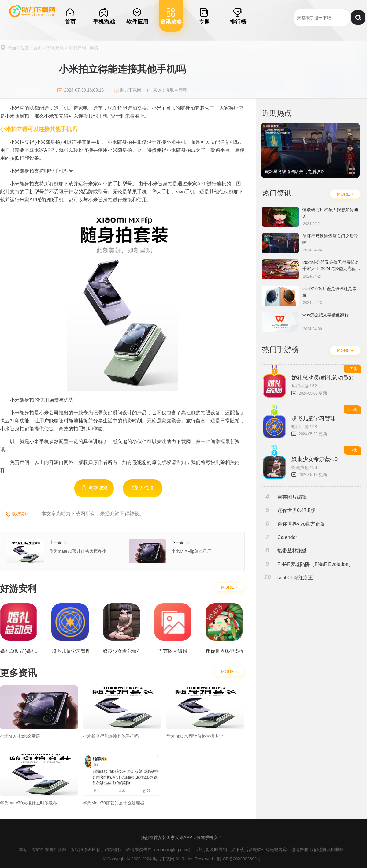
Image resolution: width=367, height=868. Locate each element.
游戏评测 (77, 48)
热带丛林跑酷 (284, 550)
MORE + (229, 587)
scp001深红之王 (287, 577)
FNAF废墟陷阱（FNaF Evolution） (308, 564)
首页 (38, 48)
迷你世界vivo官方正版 (294, 524)
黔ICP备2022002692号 (239, 859)
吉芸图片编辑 (284, 497)
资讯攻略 (55, 48)
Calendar (280, 537)
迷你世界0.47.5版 (289, 510)
